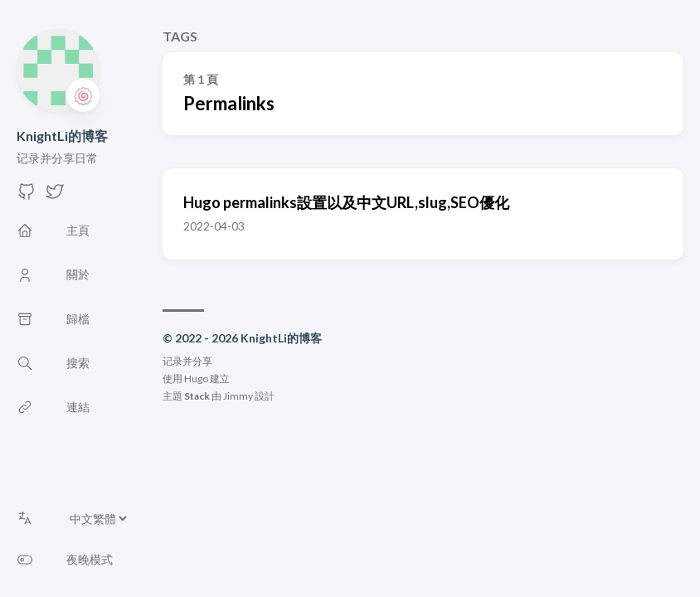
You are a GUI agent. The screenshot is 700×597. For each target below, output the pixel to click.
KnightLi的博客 (62, 136)
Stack (197, 396)
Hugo (196, 379)
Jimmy (238, 396)
